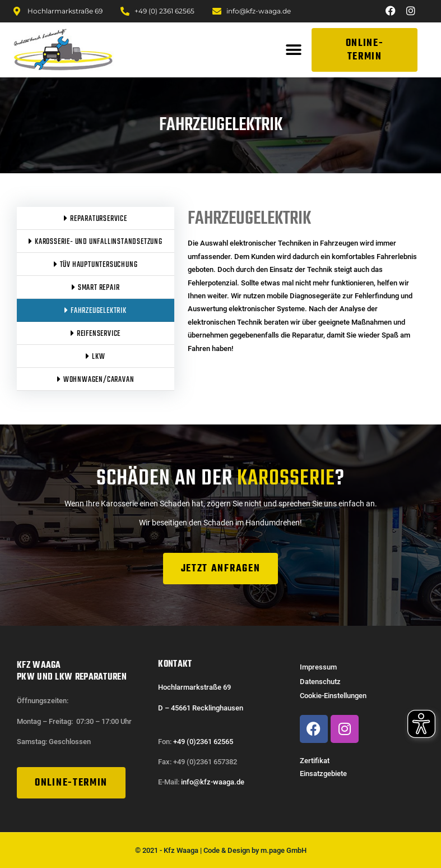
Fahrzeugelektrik (249, 219)
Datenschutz (320, 682)
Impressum (318, 667)
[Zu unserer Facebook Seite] (392, 11)
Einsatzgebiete (323, 774)
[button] (293, 50)
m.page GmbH (284, 850)
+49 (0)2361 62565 (203, 741)
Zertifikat (315, 761)
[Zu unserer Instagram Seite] (412, 11)
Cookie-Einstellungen (333, 696)
